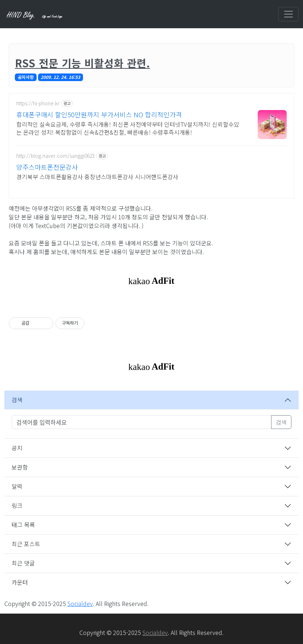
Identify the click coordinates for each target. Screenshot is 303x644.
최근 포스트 (26, 544)
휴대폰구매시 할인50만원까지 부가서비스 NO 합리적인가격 (99, 114)
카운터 (20, 582)
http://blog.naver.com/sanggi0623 (55, 156)
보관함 (20, 467)
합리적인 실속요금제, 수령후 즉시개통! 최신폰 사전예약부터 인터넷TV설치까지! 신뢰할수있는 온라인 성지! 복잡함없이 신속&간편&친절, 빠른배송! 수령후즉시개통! (128, 128)
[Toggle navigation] (289, 14)
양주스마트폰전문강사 (47, 167)
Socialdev (80, 603)
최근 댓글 (23, 563)
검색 (17, 400)
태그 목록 (23, 525)
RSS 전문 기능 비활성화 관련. (82, 63)
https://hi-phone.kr (38, 103)
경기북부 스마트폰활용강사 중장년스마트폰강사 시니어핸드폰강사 (97, 176)
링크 (17, 505)
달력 (17, 486)
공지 (17, 448)
